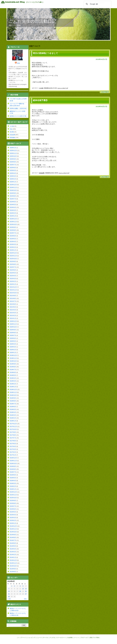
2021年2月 (13, 316)
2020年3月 (13, 347)
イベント (77, 638)
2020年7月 (13, 335)
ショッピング (31, 638)
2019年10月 (13, 361)
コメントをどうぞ (63, 88)
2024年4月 (13, 207)
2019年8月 (13, 367)
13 (26, 589)
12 (23, 589)
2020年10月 (13, 327)
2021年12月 (13, 287)
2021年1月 (13, 318)
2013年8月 (13, 572)
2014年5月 (13, 546)
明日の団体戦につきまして (45, 53)
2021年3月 (13, 313)
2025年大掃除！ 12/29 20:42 (18, 108)
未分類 (12, 132)
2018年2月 (13, 418)
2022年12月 (13, 253)
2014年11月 (13, 529)
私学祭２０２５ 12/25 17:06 (18, 116)
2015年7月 (13, 506)
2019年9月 (13, 364)
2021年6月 (13, 304)
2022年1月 (13, 284)
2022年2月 (13, 281)
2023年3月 (13, 244)
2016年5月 (13, 478)
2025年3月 (13, 176)
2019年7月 (13, 370)
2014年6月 (13, 543)
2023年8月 (13, 230)
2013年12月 (13, 560)
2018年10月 (13, 395)
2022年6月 (13, 270)
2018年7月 (13, 404)
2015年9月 (13, 501)
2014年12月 (13, 526)
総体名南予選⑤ (40, 100)
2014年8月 (13, 538)
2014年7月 (13, 540)
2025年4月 (13, 173)
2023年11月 (13, 222)
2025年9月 (13, 159)
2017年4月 (13, 446)
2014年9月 (13, 535)
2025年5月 (13, 170)
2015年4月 (13, 515)
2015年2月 (13, 520)
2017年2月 (13, 452)
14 (9, 591)
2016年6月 (13, 475)
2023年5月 (13, 239)
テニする (52, 638)
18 (20, 591)
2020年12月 (13, 321)
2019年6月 (13, 372)
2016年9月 (13, 466)
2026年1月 (13, 148)
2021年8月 (13, 298)
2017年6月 (13, 441)
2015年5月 (13, 512)
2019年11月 (13, 358)
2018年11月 (13, 392)
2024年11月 (13, 187)
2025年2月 (13, 179)
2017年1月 (13, 455)
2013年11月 (13, 563)
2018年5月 (13, 409)
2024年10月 (13, 190)
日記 (11, 129)
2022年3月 (13, 279)
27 (26, 594)
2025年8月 (13, 162)
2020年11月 (13, 324)
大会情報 (70, 638)
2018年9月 (13, 398)
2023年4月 (13, 242)
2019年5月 (13, 375)
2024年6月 (13, 202)
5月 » (26, 599)
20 (26, 591)
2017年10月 (13, 429)
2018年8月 (13, 401)
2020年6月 (13, 338)
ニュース (39, 638)
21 (9, 594)
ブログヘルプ (84, 638)
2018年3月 (13, 415)
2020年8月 (13, 333)
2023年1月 (13, 250)
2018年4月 (13, 412)
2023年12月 (13, 219)
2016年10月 (13, 464)
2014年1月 (13, 557)
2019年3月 (13, 381)
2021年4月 (13, 310)
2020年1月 (13, 353)
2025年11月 (13, 153)
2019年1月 (13, 387)
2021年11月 (13, 290)
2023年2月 (13, 247)
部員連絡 (12, 138)
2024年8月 (13, 196)
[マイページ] (30, 2)
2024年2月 (13, 213)
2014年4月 (13, 549)
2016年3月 (13, 483)
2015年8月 (13, 503)
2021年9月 (13, 296)
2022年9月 (13, 261)
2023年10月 (13, 224)
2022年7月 (13, 267)
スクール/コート (61, 638)
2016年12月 (13, 458)
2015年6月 (13, 509)
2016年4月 (13, 481)
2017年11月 (13, 427)
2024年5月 (13, 205)
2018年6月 (13, 407)
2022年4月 (13, 276)
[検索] (97, 4)
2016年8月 (13, 469)
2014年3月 (13, 552)
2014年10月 (13, 532)
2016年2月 (13, 486)
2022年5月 (13, 273)
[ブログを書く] (39, 2)
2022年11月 (13, 256)
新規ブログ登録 (94, 638)
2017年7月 (13, 438)
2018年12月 (13, 390)
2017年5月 (13, 444)
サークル (46, 638)
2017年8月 (13, 435)
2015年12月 (13, 492)
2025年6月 (13, 168)
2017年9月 (13, 432)
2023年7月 (13, 233)
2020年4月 (13, 344)
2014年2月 (13, 555)
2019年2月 (13, 384)
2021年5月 (13, 307)
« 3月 (9, 599)
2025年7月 (13, 165)
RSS (19, 63)
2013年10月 (13, 566)
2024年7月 (13, 199)
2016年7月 (13, 472)
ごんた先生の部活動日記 (32, 21)
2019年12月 (13, 355)
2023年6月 (13, 236)
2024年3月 (13, 210)
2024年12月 (13, 185)
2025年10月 (13, 156)
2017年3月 (13, 449)
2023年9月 (13, 227)
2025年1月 (13, 182)
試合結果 (42, 173)
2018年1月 (13, 421)
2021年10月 (13, 293)
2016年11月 (13, 461)
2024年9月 (13, 193)
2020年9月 (13, 330)
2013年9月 (13, 569)
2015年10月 (13, 498)
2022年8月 (13, 264)
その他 (41, 88)
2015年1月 (13, 523)
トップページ (22, 638)
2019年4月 (13, 378)
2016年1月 (13, 489)
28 (9, 597)
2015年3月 (13, 518)
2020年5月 (13, 341)
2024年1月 (13, 216)
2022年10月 (13, 259)
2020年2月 (13, 350)
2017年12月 (13, 424)
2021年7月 (13, 301)
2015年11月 (13, 495)
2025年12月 (13, 150)
